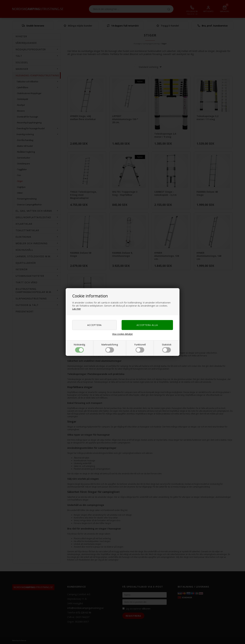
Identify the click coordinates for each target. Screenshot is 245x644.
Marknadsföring (110, 348)
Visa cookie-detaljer (122, 334)
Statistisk (167, 348)
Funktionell (140, 348)
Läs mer (76, 309)
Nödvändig (79, 348)
